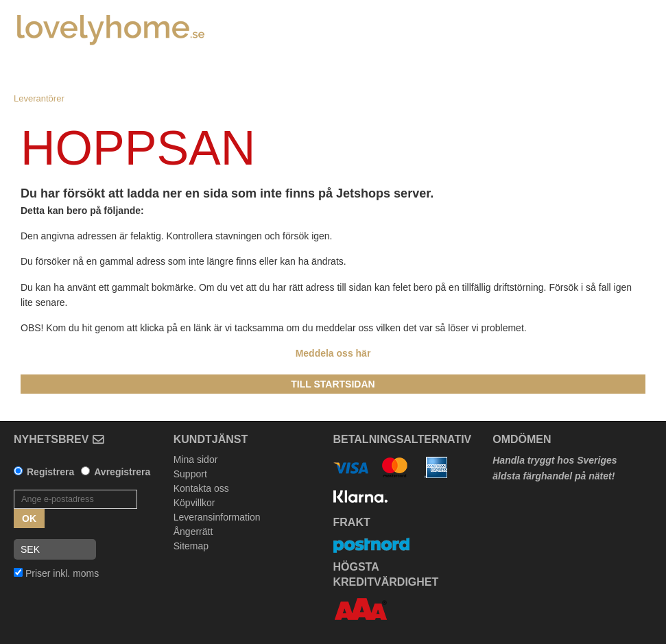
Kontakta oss (201, 488)
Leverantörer (39, 98)
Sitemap (191, 546)
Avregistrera (122, 472)
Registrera (50, 472)
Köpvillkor (194, 503)
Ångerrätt (193, 532)
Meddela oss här (333, 353)
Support (190, 474)
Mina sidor (196, 460)
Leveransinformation (217, 517)
